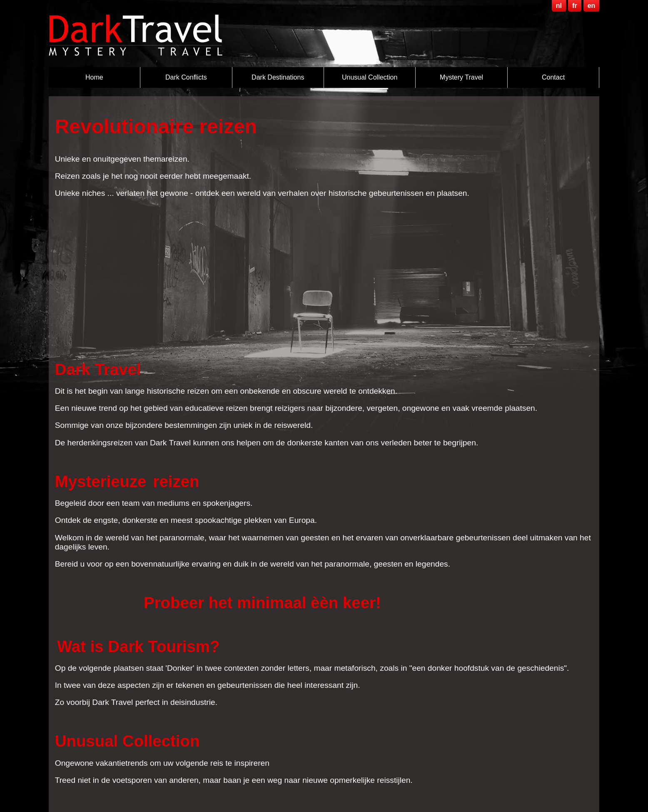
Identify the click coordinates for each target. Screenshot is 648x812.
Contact (553, 77)
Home (94, 77)
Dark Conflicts (186, 77)
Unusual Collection (370, 77)
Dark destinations (278, 77)
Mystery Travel (461, 77)
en (592, 6)
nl (559, 6)
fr (575, 6)
